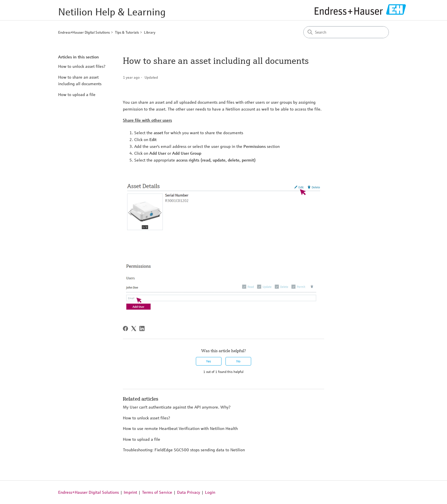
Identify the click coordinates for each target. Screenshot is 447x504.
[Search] (346, 32)
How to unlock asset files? (82, 66)
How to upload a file (77, 94)
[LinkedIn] (142, 328)
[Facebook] (125, 328)
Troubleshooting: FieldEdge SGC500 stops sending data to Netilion (184, 450)
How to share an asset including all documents (80, 80)
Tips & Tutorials (127, 32)
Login (210, 492)
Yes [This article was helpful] (209, 361)
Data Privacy (189, 492)
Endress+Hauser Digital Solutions (84, 32)
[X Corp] (134, 328)
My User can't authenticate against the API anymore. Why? (177, 407)
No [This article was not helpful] (238, 361)
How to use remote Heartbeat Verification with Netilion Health (180, 428)
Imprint (130, 492)
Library (150, 32)
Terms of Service (157, 492)
